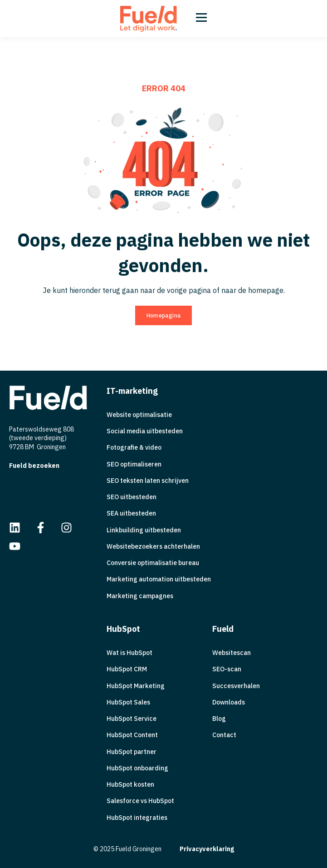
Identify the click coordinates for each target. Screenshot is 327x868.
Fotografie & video (134, 448)
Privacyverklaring (207, 849)
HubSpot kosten (130, 785)
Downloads (229, 702)
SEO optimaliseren (134, 464)
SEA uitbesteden (131, 513)
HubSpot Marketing (136, 686)
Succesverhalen (236, 686)
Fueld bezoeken (34, 466)
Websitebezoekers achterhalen (153, 547)
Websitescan (232, 653)
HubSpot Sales (128, 702)
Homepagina (164, 315)
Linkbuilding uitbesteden (144, 530)
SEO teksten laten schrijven (148, 481)
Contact (224, 735)
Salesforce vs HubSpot (140, 801)
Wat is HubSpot (129, 653)
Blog (219, 719)
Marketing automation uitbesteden (159, 579)
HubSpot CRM (127, 669)
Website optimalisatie (139, 415)
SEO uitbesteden (132, 497)
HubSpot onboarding (137, 768)
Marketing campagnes (140, 596)
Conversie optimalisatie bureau (153, 563)
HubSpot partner (132, 752)
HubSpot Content (132, 735)
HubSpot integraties (137, 818)
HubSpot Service (132, 719)
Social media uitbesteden (145, 431)
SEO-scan (227, 669)
